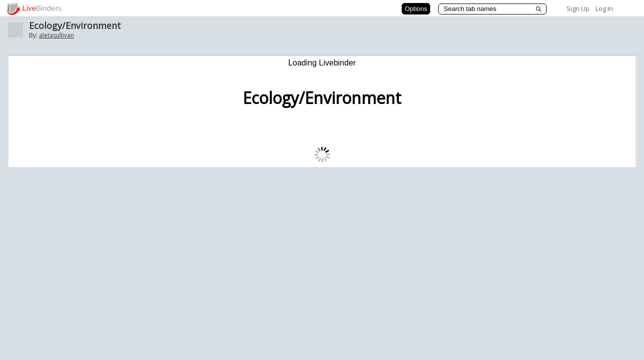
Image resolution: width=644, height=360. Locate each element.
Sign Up (578, 8)
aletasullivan (56, 35)
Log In (604, 8)
